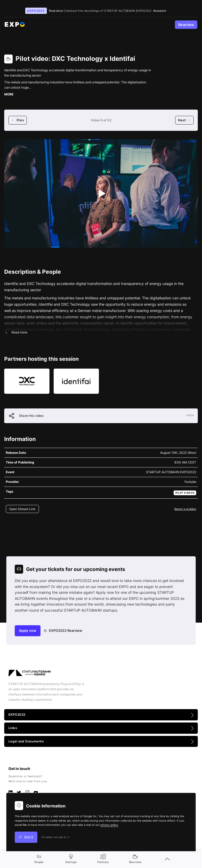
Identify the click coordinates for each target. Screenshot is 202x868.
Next (184, 120)
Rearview (186, 25)
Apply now (28, 631)
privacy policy (109, 825)
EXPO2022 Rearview (63, 631)
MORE (9, 94)
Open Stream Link (22, 509)
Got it (26, 837)
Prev (18, 120)
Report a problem (185, 509)
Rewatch (160, 11)
